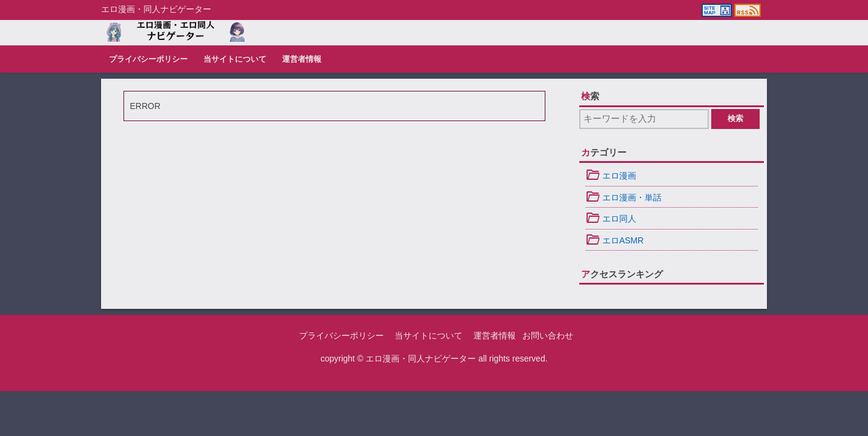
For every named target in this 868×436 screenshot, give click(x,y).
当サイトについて (235, 59)
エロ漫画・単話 (623, 197)
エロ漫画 (611, 176)
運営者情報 (302, 59)
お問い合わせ (548, 335)
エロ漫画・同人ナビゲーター (421, 358)
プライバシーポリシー (148, 59)
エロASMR (614, 240)
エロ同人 (611, 219)
